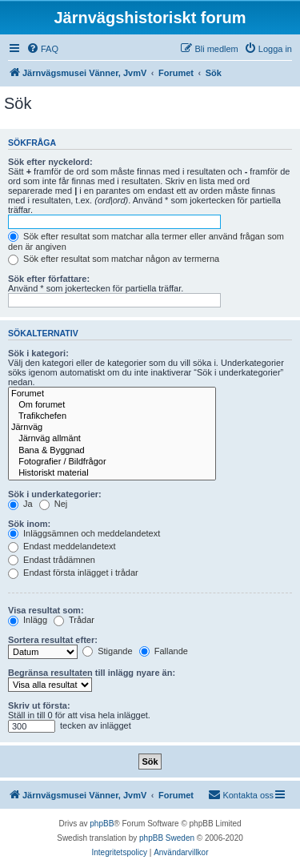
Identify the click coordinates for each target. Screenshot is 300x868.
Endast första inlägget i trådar (73, 573)
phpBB (102, 824)
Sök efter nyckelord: (50, 162)
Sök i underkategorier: (55, 494)
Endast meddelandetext (62, 546)
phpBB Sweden (167, 838)
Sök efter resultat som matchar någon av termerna (114, 259)
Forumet (112, 394)
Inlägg (28, 620)
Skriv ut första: (39, 705)
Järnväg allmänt (112, 439)
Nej (54, 504)
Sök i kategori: (38, 353)
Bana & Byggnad (112, 451)
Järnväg (112, 428)
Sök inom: (29, 524)
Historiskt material (112, 473)
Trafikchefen (112, 416)
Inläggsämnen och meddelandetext (84, 533)
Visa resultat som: (46, 610)
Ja (20, 504)
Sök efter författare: (49, 279)
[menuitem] (42, 49)
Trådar (74, 620)
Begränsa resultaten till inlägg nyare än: (92, 673)
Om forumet (112, 405)
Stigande (107, 651)
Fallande (164, 651)
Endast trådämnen (52, 560)
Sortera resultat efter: (53, 640)
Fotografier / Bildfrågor (112, 462)
